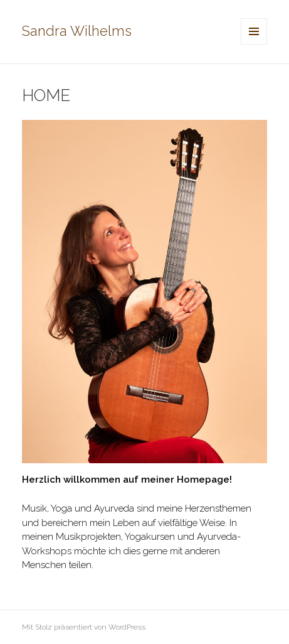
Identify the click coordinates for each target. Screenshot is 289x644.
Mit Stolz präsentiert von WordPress (84, 627)
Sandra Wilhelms (77, 31)
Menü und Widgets (254, 44)
